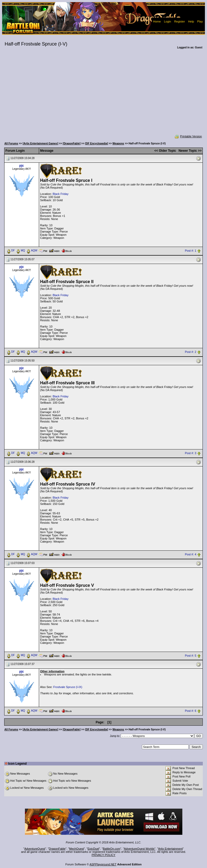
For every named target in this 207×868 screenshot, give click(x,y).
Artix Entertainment (171, 849)
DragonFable (57, 849)
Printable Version (188, 136)
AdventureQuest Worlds (139, 849)
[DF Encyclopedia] (96, 143)
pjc (22, 166)
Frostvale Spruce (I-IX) (68, 687)
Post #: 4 (191, 554)
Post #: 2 (191, 352)
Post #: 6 (191, 711)
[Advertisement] (104, 95)
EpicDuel (93, 849)
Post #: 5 (191, 656)
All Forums (11, 143)
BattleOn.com (112, 849)
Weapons (118, 143)
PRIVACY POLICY (104, 855)
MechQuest (77, 849)
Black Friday (60, 194)
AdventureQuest (35, 849)
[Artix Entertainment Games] (40, 143)
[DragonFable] (72, 143)
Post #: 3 (191, 453)
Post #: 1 (191, 251)
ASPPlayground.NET (103, 864)
